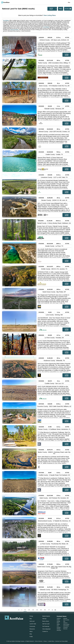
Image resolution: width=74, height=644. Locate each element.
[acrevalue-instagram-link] (18, 622)
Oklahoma (65, 623)
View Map (68, 9)
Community (32, 626)
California (59, 618)
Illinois (58, 623)
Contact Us (45, 631)
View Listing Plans (49, 15)
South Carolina (66, 624)
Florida (58, 620)
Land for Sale (33, 624)
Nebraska (65, 618)
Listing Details (67, 55)
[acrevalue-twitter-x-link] (14, 622)
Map (69, 2)
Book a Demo (46, 621)
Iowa (58, 626)
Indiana (58, 624)
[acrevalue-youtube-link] (22, 622)
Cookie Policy (51, 641)
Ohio (64, 621)
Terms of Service (39, 641)
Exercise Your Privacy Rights (62, 641)
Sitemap (44, 619)
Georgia (58, 621)
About (31, 631)
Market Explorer (46, 616)
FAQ (31, 634)
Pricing (31, 616)
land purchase (14, 30)
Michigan (59, 629)
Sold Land (32, 621)
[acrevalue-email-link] (6, 622)
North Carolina (66, 620)
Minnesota (59, 630)
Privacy (45, 641)
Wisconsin (65, 629)
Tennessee (65, 627)
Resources (32, 629)
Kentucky (59, 627)
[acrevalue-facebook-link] (10, 622)
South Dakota (66, 626)
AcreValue (6, 21)
